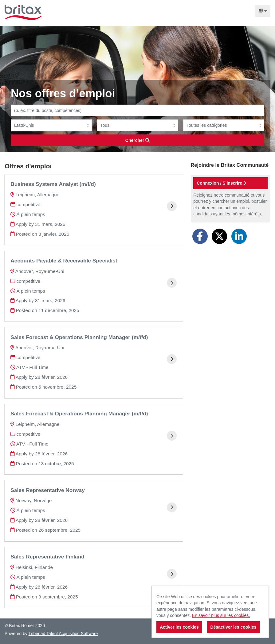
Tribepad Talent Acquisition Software (63, 634)
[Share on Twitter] (219, 236)
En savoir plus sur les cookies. (221, 615)
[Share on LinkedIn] (239, 236)
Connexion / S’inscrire (221, 183)
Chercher (137, 140)
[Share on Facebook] (200, 236)
